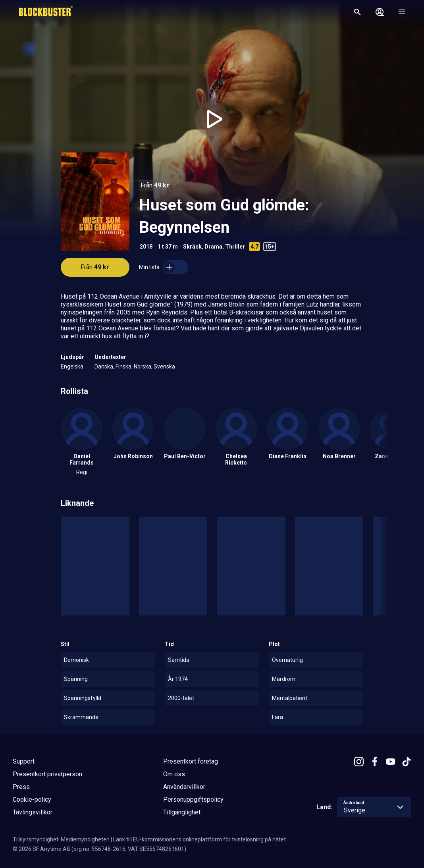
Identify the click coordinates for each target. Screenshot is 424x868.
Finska (123, 366)
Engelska (72, 366)
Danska (104, 366)
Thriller (235, 247)
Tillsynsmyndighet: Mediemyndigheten (61, 839)
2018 (146, 247)
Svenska (164, 366)
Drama (213, 247)
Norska (143, 366)
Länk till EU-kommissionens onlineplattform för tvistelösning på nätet (199, 839)
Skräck (192, 247)
